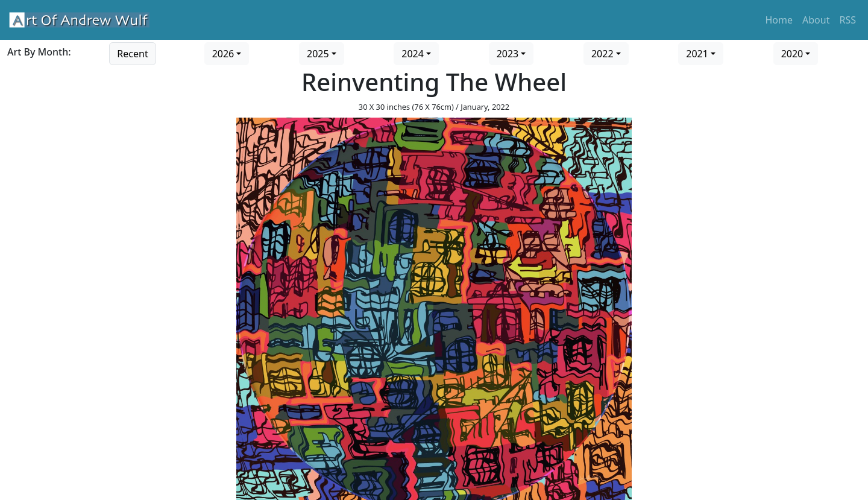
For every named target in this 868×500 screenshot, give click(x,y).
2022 (602, 54)
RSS (848, 20)
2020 (792, 54)
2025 (318, 54)
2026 (223, 54)
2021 (697, 54)
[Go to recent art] (132, 52)
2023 (508, 54)
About (816, 20)
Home (779, 20)
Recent (132, 54)
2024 (413, 54)
